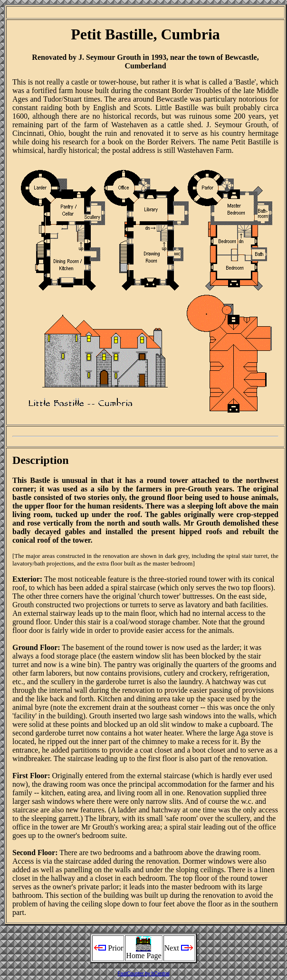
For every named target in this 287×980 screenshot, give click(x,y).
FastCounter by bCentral (144, 974)
